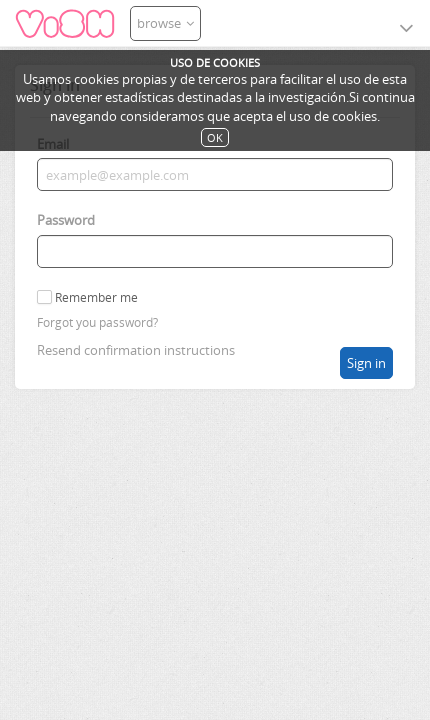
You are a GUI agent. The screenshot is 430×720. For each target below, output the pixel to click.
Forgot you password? (97, 322)
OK (215, 137)
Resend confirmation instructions (136, 350)
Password (66, 220)
